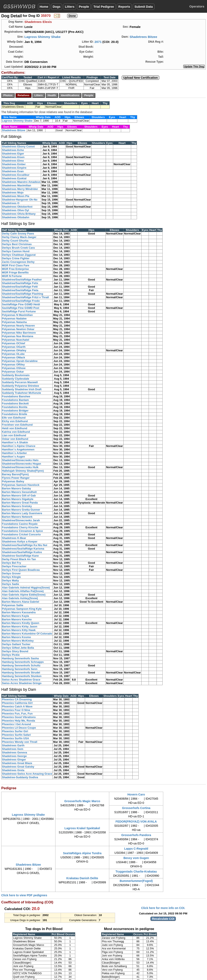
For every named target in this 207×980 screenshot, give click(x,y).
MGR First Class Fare (16, 265)
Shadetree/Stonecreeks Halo (20, 460)
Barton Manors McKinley (18, 641)
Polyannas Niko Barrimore (19, 333)
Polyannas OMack (13, 357)
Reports (124, 7)
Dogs (57, 7)
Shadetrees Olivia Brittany (19, 214)
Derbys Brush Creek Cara (18, 248)
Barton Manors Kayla (15, 616)
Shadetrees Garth (13, 745)
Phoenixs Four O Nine (16, 710)
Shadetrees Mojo (13, 193)
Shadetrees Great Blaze (17, 763)
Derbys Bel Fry (11, 563)
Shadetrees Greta (13, 770)
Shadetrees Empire (14, 168)
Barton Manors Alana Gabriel (21, 602)
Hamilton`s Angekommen (18, 449)
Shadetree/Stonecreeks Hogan (21, 464)
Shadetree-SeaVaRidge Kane (20, 556)
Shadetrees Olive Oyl (15, 210)
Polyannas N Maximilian (17, 315)
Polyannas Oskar (13, 372)
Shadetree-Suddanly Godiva (20, 777)
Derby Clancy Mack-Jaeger (19, 237)
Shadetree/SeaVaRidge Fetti (20, 287)
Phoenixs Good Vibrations (19, 717)
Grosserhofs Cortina (136, 808)
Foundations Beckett (15, 403)
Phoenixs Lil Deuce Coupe (19, 728)
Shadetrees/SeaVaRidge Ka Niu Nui (24, 545)
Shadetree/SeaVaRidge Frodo (21, 301)
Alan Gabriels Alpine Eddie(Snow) (24, 595)
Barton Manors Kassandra (19, 612)
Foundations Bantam (15, 400)
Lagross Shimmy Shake (43, 37)
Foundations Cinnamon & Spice (22, 531)
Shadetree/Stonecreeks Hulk (20, 467)
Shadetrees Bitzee (143, 37)
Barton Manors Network (17, 517)
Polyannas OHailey (14, 350)
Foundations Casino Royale (20, 524)
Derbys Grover (11, 573)
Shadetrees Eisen (13, 157)
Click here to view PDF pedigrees (24, 895)
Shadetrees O (11, 203)
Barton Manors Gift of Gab (19, 496)
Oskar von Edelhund (15, 439)
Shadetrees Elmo (13, 161)
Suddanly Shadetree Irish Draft (22, 389)
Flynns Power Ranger (16, 478)
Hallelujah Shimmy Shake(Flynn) (23, 471)
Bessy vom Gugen (136, 858)
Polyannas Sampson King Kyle (22, 609)
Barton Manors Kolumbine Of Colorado (27, 634)
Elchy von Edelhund (15, 421)
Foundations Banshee (16, 396)
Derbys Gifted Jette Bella (18, 648)
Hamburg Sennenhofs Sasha (20, 658)
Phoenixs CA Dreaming (17, 699)
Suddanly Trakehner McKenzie (21, 393)
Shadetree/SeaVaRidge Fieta (20, 290)
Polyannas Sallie (13, 605)
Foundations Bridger (15, 411)
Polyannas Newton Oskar (18, 329)
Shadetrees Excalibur (16, 175)
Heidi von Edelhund (14, 428)
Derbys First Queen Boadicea (21, 570)
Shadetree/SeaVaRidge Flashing (23, 294)
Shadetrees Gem (13, 749)
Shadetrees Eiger (13, 154)
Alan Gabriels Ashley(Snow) (20, 598)
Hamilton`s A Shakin (15, 442)
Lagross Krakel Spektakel (82, 828)
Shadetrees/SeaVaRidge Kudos (22, 552)
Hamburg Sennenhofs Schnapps (23, 662)
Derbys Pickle (11, 655)
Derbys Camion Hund (16, 251)
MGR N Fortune (12, 276)
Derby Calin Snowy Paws (18, 234)
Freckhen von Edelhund (17, 425)
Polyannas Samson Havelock (21, 485)
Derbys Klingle (11, 577)
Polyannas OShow (14, 368)
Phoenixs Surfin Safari (16, 735)
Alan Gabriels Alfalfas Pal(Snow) (23, 591)
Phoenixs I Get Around (16, 724)
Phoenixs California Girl (17, 703)
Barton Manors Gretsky (17, 506)
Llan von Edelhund (14, 435)
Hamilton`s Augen (13, 457)
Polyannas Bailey (13, 481)
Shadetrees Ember (14, 164)
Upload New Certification (141, 78)
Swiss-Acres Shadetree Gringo (22, 683)
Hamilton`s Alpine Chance (19, 446)
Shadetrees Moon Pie (16, 196)
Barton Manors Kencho (17, 619)
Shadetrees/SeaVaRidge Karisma (23, 549)
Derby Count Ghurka (15, 241)
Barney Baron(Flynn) (15, 474)
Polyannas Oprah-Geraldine (20, 361)
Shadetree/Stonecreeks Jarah (21, 520)
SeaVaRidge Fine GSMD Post (21, 308)
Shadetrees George (14, 756)
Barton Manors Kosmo (16, 637)
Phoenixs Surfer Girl (15, 731)
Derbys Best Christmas (17, 244)
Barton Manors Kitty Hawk (19, 630)
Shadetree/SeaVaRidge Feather (22, 280)
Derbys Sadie (10, 584)
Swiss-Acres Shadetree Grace (21, 680)
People (84, 7)
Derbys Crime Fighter (16, 258)
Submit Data (144, 7)
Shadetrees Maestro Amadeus (21, 182)
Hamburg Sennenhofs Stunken (22, 676)
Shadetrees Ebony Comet (18, 147)
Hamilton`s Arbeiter (14, 453)
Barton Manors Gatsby (16, 488)
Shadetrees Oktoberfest (17, 207)
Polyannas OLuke (13, 354)
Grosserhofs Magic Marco (82, 801)
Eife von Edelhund (14, 418)
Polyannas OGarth (14, 347)
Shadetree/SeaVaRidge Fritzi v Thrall (25, 297)
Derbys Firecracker (14, 566)
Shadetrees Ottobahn (16, 217)
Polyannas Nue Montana (18, 336)
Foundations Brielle (14, 414)
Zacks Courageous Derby (18, 262)
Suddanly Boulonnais (16, 375)
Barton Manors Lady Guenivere (22, 513)
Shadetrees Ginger (14, 760)
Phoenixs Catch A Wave (17, 706)
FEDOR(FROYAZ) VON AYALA (136, 822)
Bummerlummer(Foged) (136, 881)
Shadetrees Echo (13, 150)
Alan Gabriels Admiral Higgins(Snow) (26, 588)
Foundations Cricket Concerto (21, 534)
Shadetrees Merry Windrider (20, 189)
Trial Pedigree (104, 7)
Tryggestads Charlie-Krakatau (136, 872)
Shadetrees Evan (13, 171)
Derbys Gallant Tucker (16, 644)
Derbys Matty (10, 580)
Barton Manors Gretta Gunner (21, 510)
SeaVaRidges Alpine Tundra (82, 853)
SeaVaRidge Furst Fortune (19, 311)
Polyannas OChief (13, 343)
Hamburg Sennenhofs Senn (20, 669)
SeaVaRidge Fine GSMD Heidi (21, 304)
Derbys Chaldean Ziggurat (19, 255)
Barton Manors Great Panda (20, 503)
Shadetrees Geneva (14, 752)
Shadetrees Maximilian (16, 185)
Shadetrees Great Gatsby (18, 767)
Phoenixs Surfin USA (15, 738)
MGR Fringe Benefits (15, 272)
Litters (70, 7)
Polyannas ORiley (13, 365)
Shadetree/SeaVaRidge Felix (20, 283)
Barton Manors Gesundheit (19, 492)
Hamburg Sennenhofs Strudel (21, 673)
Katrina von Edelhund (16, 432)
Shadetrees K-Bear (14, 538)
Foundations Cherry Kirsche (20, 527)
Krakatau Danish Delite (82, 878)
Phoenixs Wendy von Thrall (20, 742)
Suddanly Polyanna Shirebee (20, 386)
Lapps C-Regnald (136, 849)
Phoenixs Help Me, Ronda (18, 721)
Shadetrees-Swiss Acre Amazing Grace (27, 774)
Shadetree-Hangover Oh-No (20, 200)
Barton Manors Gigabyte (18, 499)
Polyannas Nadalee (14, 319)
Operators (197, 6)
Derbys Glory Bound (15, 651)
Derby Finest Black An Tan (19, 559)
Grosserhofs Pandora (136, 835)
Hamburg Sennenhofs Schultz (21, 665)
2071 (98, 42)
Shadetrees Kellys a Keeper (20, 542)
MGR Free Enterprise (15, 269)
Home (44, 7)
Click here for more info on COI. (163, 908)
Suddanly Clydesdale (16, 379)
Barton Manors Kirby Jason (20, 627)
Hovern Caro (136, 794)
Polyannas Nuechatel (16, 340)
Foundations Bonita (15, 407)
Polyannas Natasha (14, 322)
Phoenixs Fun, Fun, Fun (17, 714)
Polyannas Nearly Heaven (18, 326)
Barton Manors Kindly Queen (21, 623)
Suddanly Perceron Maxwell (20, 382)
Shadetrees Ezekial (14, 178)
